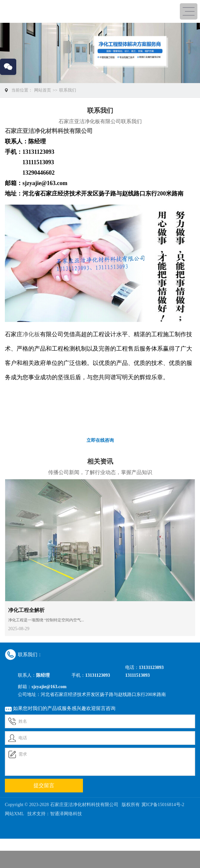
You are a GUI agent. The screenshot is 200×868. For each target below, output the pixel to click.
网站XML (14, 814)
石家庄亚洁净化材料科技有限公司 (49, 131)
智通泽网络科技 (66, 814)
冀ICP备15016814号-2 (163, 805)
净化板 (31, 334)
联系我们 (68, 90)
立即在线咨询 (100, 440)
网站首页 (43, 90)
